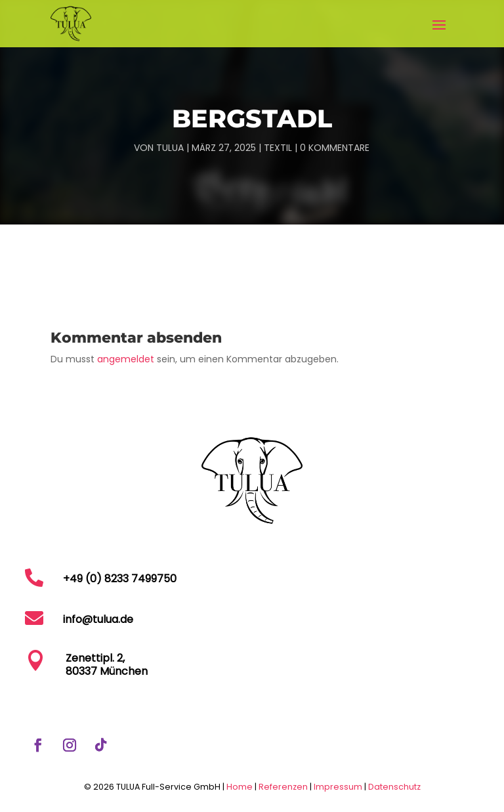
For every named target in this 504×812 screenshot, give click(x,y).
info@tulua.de (98, 619)
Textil (278, 148)
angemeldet (126, 359)
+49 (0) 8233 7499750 (120, 579)
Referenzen (283, 787)
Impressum (339, 787)
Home (240, 787)
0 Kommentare (335, 148)
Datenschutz (394, 787)
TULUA (170, 148)
